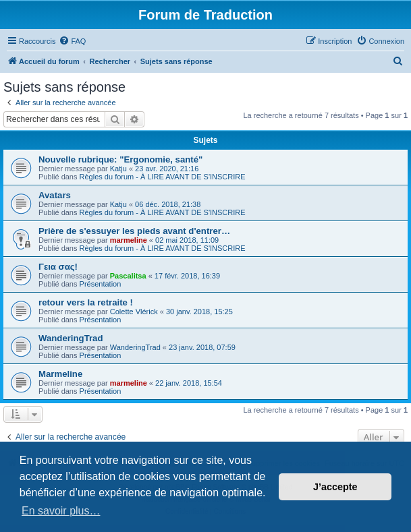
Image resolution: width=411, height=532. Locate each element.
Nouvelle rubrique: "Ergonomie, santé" (120, 159)
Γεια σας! (58, 267)
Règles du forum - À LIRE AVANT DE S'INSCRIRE (163, 177)
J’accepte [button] (335, 487)
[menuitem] (72, 41)
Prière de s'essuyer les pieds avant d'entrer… (134, 231)
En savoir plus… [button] (61, 511)
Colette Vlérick (134, 312)
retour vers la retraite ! (86, 302)
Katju (118, 169)
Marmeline (60, 374)
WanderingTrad (71, 338)
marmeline (129, 240)
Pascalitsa (128, 276)
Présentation (101, 284)
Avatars (55, 195)
